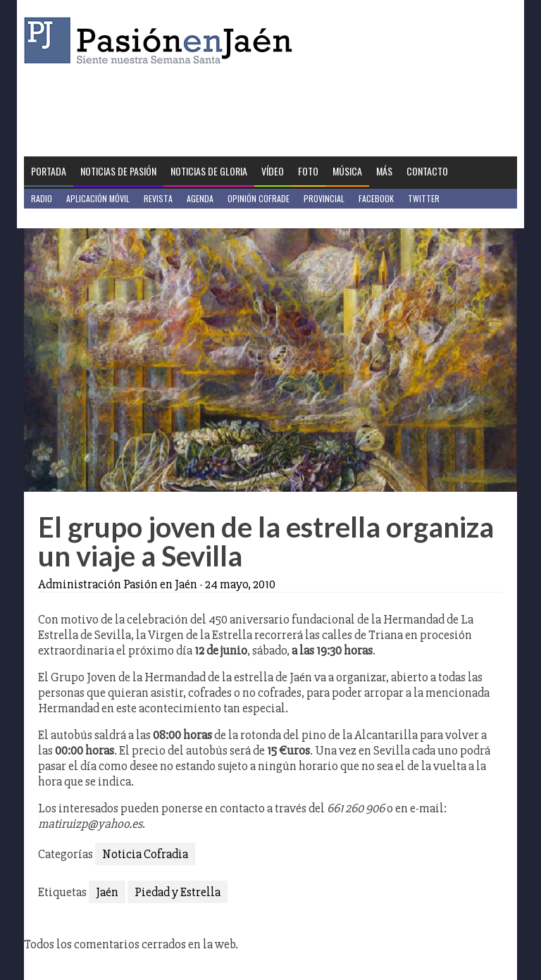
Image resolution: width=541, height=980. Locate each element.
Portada (49, 171)
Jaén (107, 892)
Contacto (427, 171)
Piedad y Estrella (178, 892)
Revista (158, 198)
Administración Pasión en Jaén (118, 584)
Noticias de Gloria (209, 171)
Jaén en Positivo (62, 218)
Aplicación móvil (98, 198)
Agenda (200, 198)
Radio (42, 198)
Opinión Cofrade (259, 198)
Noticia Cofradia (145, 854)
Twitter (424, 198)
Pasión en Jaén (162, 41)
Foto (308, 171)
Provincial (324, 198)
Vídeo (273, 171)
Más (384, 171)
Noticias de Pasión (118, 171)
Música (347, 171)
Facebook (376, 198)
